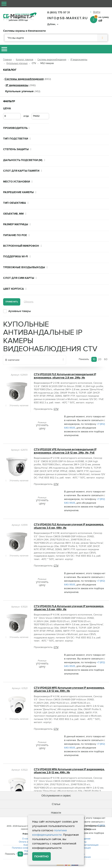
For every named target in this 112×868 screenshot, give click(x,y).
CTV (56, 409)
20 (100, 359)
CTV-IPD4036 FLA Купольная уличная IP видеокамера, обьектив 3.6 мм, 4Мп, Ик (69, 608)
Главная (7, 60)
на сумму (102, 19)
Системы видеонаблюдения (52, 60)
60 (106, 359)
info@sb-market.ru (68, 18)
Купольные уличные (17, 63)
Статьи (56, 804)
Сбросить (29, 302)
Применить (12, 302)
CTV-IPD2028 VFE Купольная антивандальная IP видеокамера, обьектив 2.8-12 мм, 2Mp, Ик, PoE (65, 451)
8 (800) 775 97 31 (59, 12)
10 (94, 359)
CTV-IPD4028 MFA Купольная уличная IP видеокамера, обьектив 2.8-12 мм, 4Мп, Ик (69, 771)
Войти (97, 12)
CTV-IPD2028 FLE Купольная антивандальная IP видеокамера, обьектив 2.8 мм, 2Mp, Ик (65, 376)
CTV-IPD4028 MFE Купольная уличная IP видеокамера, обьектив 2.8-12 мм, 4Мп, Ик (69, 689)
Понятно (41, 856)
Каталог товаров (25, 60)
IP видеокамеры (79, 60)
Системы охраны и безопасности (24, 31)
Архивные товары (20, 311)
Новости (56, 813)
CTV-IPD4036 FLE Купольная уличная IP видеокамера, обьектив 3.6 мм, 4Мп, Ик (69, 526)
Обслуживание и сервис (56, 796)
